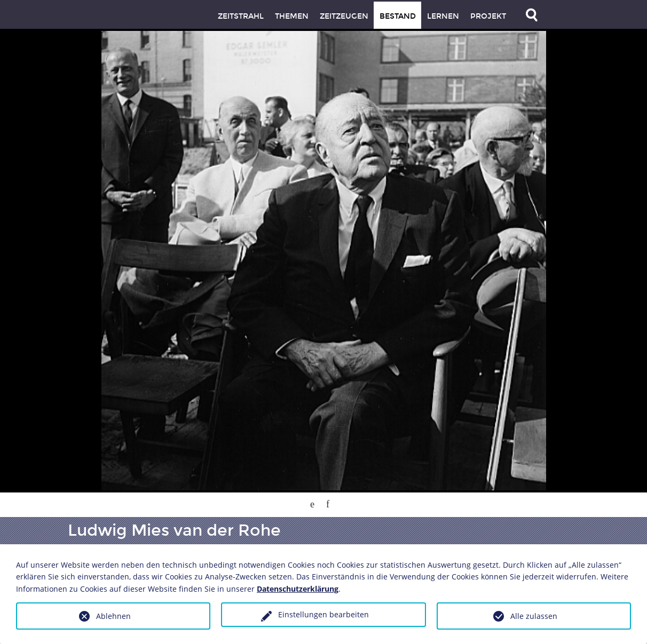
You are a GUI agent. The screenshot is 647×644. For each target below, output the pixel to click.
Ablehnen (113, 616)
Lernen (443, 16)
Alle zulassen (534, 616)
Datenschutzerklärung (298, 589)
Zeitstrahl (241, 16)
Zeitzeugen (344, 16)
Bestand (398, 16)
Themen (292, 16)
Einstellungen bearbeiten (323, 614)
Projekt (488, 16)
